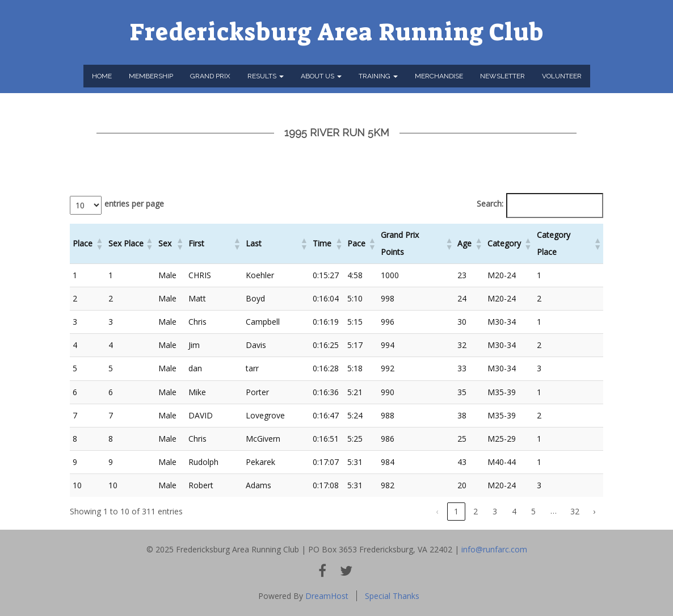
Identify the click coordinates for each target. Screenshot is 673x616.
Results (266, 76)
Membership (151, 76)
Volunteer (562, 76)
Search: (490, 204)
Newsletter (502, 76)
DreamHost (327, 596)
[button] (99, 244)
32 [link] (575, 511)
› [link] (594, 511)
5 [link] (533, 511)
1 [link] (456, 511)
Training (378, 76)
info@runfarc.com (494, 549)
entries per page (134, 204)
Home (102, 76)
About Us (321, 76)
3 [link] (495, 511)
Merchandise (439, 76)
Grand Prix (210, 76)
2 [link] (476, 511)
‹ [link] (437, 511)
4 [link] (514, 511)
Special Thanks (392, 596)
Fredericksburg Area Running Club (337, 32)
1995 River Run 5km (337, 133)
